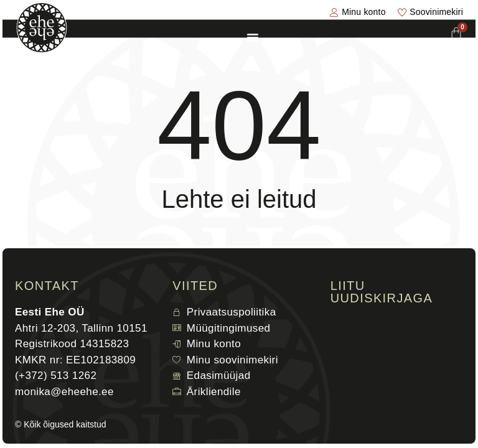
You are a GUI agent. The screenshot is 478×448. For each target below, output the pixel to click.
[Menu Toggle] (253, 37)
